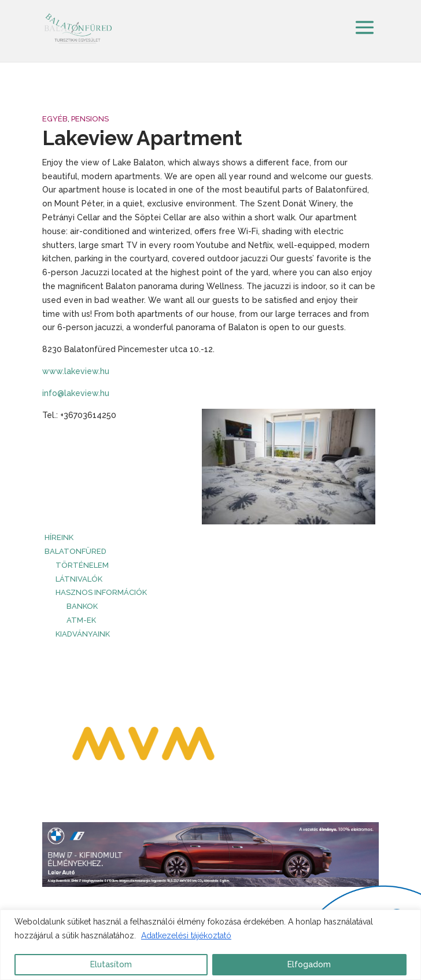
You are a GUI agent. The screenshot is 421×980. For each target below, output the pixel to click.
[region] (211, 945)
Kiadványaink (83, 634)
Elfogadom (309, 964)
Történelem (82, 565)
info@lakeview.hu (76, 393)
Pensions (90, 119)
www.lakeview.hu (76, 371)
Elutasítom (111, 964)
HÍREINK (59, 537)
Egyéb (55, 119)
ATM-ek (81, 620)
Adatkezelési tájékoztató (186, 935)
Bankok (82, 606)
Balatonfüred (75, 551)
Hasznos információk (101, 592)
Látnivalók (79, 579)
